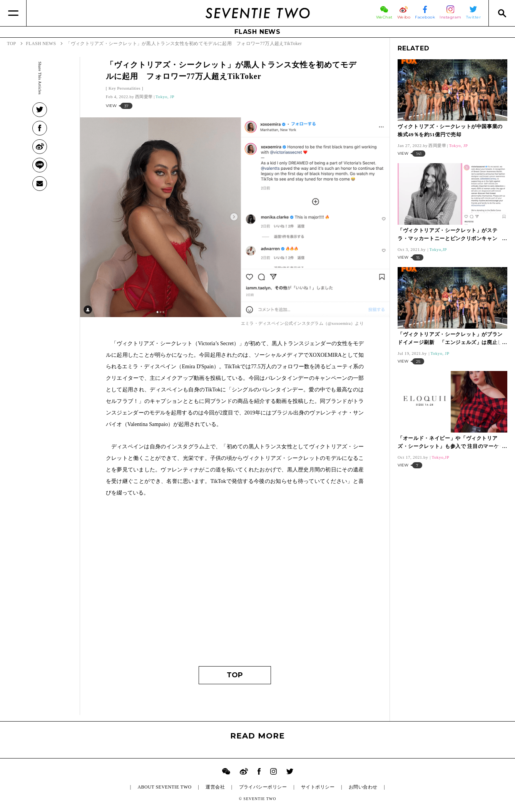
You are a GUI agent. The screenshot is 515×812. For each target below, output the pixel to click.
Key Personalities (125, 88)
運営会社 (215, 787)
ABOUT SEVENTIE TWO (164, 787)
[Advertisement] (235, 585)
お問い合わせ (363, 787)
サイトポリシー (318, 787)
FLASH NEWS (257, 32)
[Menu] (13, 13)
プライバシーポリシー (263, 787)
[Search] (502, 13)
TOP (235, 675)
